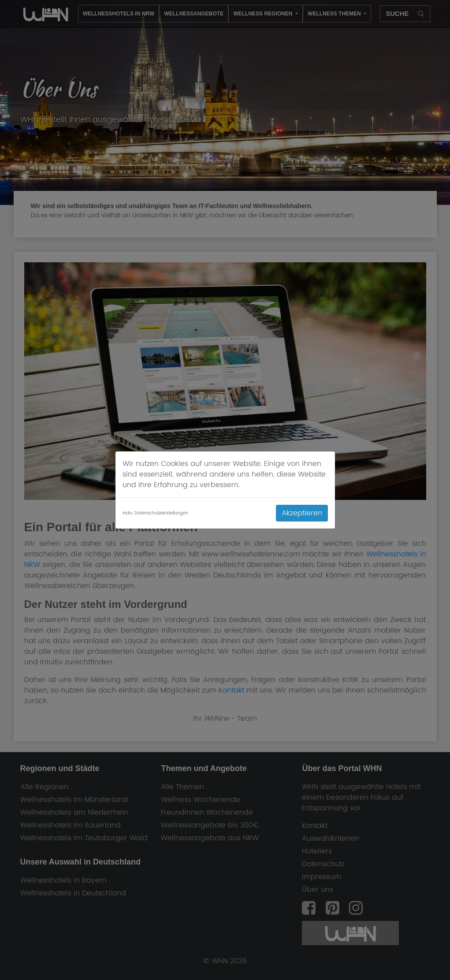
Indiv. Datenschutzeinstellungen (155, 513)
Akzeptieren (302, 513)
